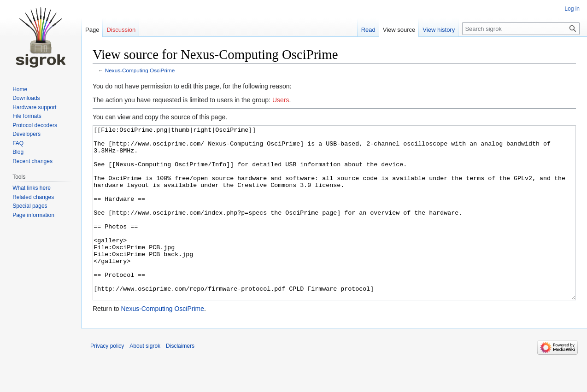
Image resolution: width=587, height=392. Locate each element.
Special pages (30, 206)
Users (281, 100)
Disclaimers (180, 380)
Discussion (121, 30)
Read (368, 30)
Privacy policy (107, 380)
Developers (26, 134)
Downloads (26, 98)
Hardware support (34, 107)
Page (92, 30)
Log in (572, 9)
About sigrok (145, 380)
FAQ (18, 143)
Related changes (33, 197)
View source (399, 30)
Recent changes (32, 161)
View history (439, 30)
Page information (33, 215)
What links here (32, 188)
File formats (27, 116)
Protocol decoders (35, 125)
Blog (18, 152)
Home (20, 89)
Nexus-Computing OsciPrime (140, 70)
